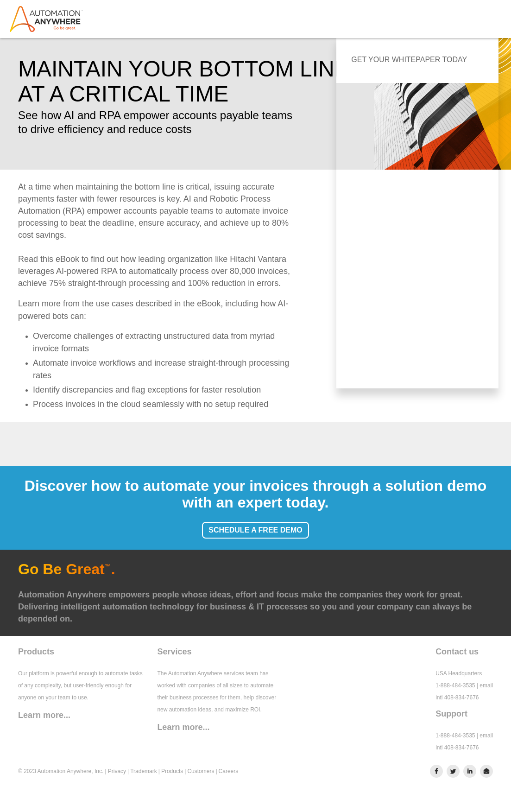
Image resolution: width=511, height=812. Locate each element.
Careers (229, 771)
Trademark (144, 771)
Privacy (117, 771)
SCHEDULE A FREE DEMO (255, 530)
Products (172, 771)
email (486, 685)
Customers (201, 771)
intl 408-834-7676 (457, 698)
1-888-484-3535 (455, 685)
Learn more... (44, 715)
